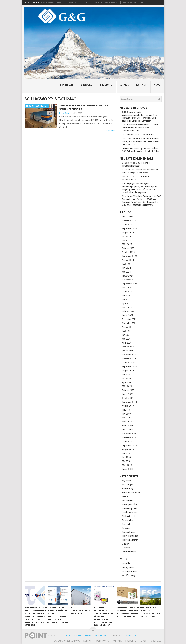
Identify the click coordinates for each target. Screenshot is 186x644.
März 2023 (127, 288)
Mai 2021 (126, 339)
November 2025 (129, 221)
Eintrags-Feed (128, 567)
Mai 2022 (126, 299)
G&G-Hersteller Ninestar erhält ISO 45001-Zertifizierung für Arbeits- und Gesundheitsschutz (141, 128)
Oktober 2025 (128, 225)
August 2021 (128, 327)
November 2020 (129, 359)
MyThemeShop (128, 636)
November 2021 (129, 323)
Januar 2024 (128, 276)
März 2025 (127, 244)
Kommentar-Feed (130, 571)
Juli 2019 (126, 410)
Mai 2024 (126, 272)
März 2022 (127, 307)
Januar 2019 (128, 430)
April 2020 (127, 382)
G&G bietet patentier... (134, 2)
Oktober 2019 (128, 398)
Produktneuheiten (130, 540)
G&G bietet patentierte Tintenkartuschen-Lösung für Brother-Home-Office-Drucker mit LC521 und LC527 (141, 141)
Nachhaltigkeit (128, 516)
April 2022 (127, 303)
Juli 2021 (126, 331)
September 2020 (129, 366)
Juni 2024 (126, 268)
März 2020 (127, 386)
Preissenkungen (129, 532)
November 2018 (129, 437)
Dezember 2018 (129, 434)
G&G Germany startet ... (53, 2)
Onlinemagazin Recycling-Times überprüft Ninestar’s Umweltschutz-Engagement (139, 189)
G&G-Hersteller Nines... (79, 2)
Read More (111, 130)
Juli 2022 (126, 295)
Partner (141, 85)
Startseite (67, 85)
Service (124, 85)
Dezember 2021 (129, 319)
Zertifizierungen (129, 552)
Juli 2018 (126, 453)
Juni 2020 (126, 378)
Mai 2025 (126, 240)
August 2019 (128, 406)
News (157, 85)
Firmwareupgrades (130, 508)
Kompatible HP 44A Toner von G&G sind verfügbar (84, 107)
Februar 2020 (128, 390)
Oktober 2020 (128, 363)
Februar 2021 (128, 347)
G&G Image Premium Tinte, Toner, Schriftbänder (83, 636)
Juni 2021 (126, 335)
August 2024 (128, 260)
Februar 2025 (128, 248)
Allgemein (126, 481)
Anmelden (127, 563)
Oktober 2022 (128, 292)
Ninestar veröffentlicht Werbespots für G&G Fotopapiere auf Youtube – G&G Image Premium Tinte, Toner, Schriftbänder (142, 199)
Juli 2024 (126, 264)
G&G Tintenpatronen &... (107, 2)
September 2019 (129, 402)
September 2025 (129, 228)
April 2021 (127, 343)
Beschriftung (128, 489)
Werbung (126, 548)
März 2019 (127, 422)
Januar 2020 (128, 394)
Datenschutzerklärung (67, 641)
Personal (126, 524)
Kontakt (88, 641)
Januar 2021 (128, 351)
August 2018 (128, 449)
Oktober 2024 (128, 252)
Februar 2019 (128, 426)
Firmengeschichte (130, 504)
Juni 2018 (126, 457)
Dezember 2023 (129, 280)
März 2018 (127, 465)
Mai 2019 (126, 418)
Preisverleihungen (130, 536)
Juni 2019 (126, 414)
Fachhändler (127, 500)
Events (125, 496)
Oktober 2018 (128, 441)
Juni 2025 (126, 236)
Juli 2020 (126, 374)
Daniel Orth (64, 113)
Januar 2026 (128, 217)
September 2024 (129, 256)
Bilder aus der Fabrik (131, 493)
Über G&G (87, 85)
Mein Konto (103, 641)
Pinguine (126, 528)
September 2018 (129, 445)
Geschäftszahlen (129, 512)
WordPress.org (129, 575)
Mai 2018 (126, 461)
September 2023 (129, 284)
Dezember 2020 (129, 355)
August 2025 (128, 232)
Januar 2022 (128, 315)
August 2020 (128, 370)
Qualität (126, 544)
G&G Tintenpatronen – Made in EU (138, 135)
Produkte (106, 85)
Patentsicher (128, 520)
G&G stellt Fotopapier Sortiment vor (138, 205)
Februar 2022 (128, 311)
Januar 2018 (128, 469)
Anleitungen (127, 485)
